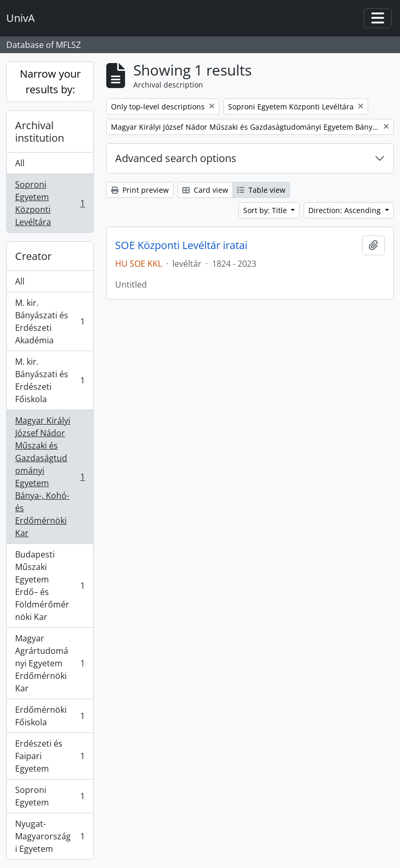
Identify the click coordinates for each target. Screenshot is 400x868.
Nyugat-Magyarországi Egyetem (50, 836)
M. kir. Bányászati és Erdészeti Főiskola (50, 380)
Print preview (140, 190)
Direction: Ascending (346, 210)
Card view (205, 190)
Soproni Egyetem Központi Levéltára (50, 203)
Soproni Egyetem (50, 796)
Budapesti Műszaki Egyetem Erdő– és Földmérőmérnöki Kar (50, 586)
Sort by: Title (266, 210)
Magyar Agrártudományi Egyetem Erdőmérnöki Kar (50, 663)
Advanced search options (176, 158)
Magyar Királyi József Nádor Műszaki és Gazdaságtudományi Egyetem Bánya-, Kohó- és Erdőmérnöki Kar (50, 477)
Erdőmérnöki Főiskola (50, 716)
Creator (33, 256)
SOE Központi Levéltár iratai (181, 245)
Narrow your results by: (50, 82)
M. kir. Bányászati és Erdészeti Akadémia (50, 321)
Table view (261, 190)
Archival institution (40, 132)
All (20, 163)
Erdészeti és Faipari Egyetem (50, 756)
